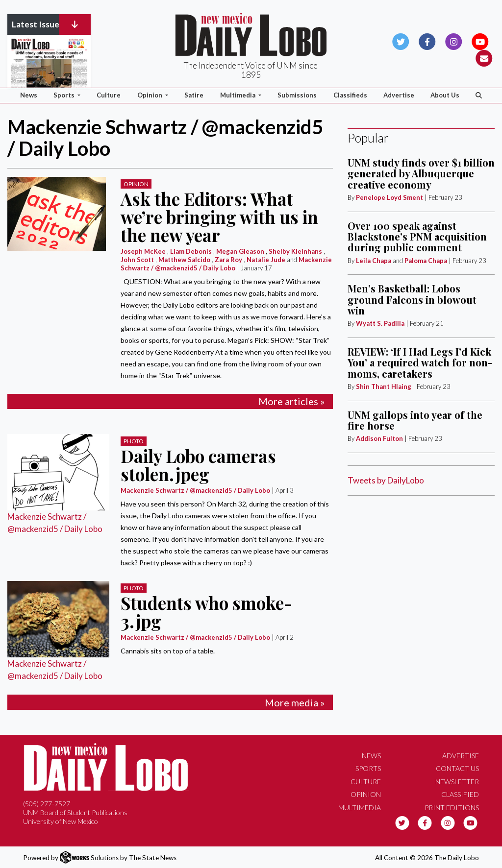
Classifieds (350, 95)
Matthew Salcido (184, 260)
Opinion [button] (151, 95)
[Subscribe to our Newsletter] (484, 57)
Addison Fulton (379, 438)
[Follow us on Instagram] (454, 40)
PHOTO (134, 441)
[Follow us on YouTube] (480, 40)
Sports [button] (65, 95)
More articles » (291, 401)
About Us (445, 95)
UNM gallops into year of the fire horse (415, 420)
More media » (295, 702)
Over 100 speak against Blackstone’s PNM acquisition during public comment (417, 237)
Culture (109, 95)
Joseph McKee (143, 251)
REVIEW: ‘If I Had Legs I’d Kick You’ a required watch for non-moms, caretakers (420, 362)
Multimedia (360, 808)
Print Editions (452, 808)
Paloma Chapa (426, 261)
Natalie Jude (266, 260)
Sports (368, 768)
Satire (194, 95)
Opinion (136, 184)
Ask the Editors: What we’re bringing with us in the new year (219, 217)
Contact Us (457, 768)
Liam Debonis (191, 251)
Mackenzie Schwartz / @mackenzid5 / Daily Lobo (226, 264)
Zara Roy (228, 260)
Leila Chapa (374, 261)
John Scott (137, 260)
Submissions (297, 95)
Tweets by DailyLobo (386, 480)
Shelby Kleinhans (295, 251)
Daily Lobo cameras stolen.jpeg (198, 465)
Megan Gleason (240, 251)
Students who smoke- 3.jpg (206, 612)
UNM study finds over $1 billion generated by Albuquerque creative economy (421, 173)
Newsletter (457, 782)
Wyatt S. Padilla (380, 323)
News (29, 95)
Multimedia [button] (238, 95)
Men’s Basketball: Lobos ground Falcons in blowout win (412, 299)
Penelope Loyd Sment (390, 197)
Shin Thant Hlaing (384, 386)
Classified (460, 794)
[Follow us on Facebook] (427, 40)
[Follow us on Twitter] (401, 40)
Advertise (399, 95)
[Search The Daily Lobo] (479, 96)
